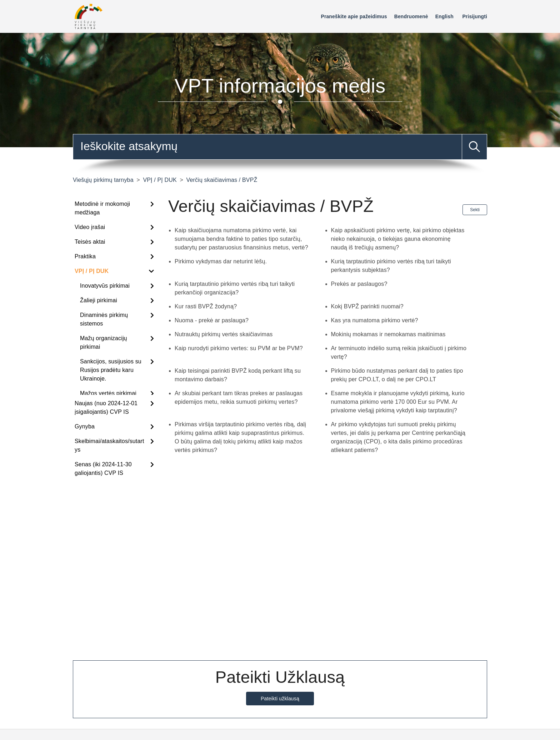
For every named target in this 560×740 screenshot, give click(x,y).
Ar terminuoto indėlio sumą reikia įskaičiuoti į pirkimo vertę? (399, 352)
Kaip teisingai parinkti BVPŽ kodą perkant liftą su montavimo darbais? (238, 375)
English (444, 16)
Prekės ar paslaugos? (359, 284)
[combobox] (280, 147)
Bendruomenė (411, 16)
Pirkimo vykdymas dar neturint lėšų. (221, 261)
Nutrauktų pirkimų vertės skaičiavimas (224, 334)
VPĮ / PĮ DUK (160, 180)
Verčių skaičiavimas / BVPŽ (222, 180)
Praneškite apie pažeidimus (354, 16)
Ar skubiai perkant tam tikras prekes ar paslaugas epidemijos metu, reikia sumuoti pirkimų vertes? (239, 398)
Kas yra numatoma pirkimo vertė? (375, 320)
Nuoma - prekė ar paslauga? (212, 320)
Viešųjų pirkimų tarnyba (103, 180)
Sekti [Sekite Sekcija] (475, 210)
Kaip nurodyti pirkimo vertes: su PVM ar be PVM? (239, 348)
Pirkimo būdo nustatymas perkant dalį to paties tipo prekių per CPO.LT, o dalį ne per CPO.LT (397, 375)
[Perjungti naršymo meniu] (317, 18)
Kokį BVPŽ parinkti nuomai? (367, 306)
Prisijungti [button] (475, 16)
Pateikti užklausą (280, 699)
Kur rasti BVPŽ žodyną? (206, 306)
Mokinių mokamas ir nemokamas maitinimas (388, 334)
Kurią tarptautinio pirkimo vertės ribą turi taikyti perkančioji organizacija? (235, 288)
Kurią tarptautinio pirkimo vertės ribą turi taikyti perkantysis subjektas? (391, 266)
